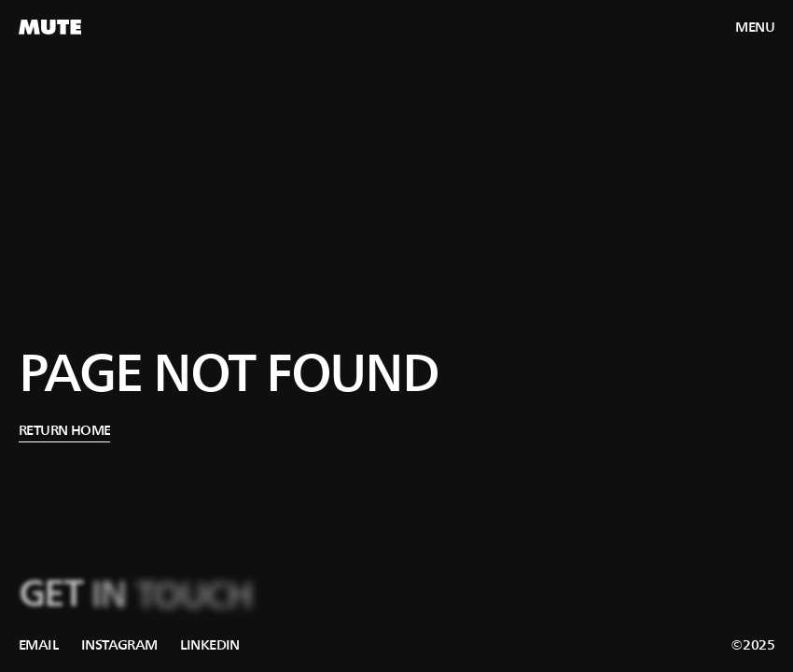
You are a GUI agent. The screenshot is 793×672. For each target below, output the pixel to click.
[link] (39, 645)
